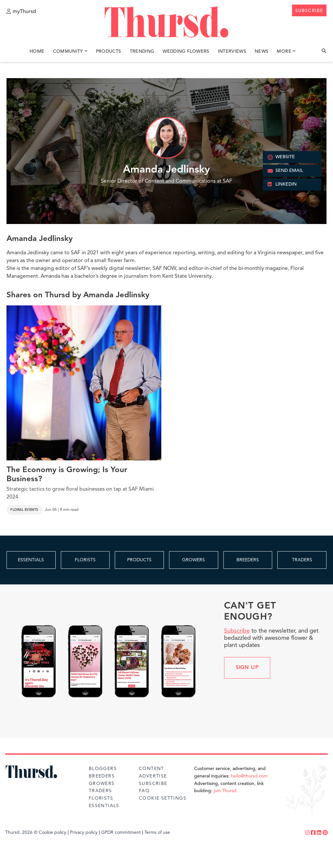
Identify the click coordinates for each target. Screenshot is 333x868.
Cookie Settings (163, 798)
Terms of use (157, 833)
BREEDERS (248, 560)
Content (152, 769)
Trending (142, 51)
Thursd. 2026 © (21, 833)
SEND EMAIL (285, 171)
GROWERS (193, 560)
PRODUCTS (139, 560)
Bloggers (103, 769)
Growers (102, 784)
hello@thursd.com (249, 776)
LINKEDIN (282, 185)
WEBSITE (281, 157)
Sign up (247, 668)
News (261, 51)
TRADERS (302, 560)
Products (109, 51)
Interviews (232, 51)
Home (37, 51)
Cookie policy (53, 833)
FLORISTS (85, 560)
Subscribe (237, 631)
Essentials (104, 806)
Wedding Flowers (186, 51)
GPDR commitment (121, 833)
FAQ (144, 791)
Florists (101, 798)
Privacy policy (84, 833)
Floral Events (24, 510)
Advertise (153, 776)
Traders (100, 791)
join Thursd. (226, 791)
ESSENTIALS (31, 560)
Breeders (102, 776)
